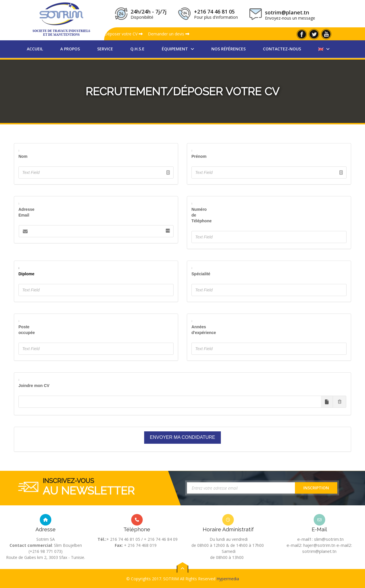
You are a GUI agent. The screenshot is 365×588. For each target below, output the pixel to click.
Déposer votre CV (124, 34)
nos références (228, 49)
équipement (175, 49)
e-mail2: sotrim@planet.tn (327, 548)
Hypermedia (228, 584)
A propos (70, 49)
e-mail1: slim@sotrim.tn (320, 539)
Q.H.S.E (137, 49)
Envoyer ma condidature (182, 437)
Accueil (35, 49)
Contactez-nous (282, 49)
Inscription (316, 498)
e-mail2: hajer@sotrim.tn (311, 545)
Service (105, 49)
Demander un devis (169, 34)
